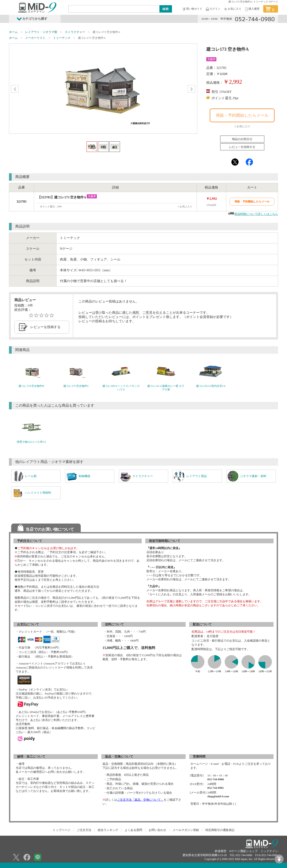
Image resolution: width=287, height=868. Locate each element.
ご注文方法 (84, 830)
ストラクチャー (75, 32)
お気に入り (232, 9)
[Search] (114, 9)
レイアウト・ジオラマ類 (41, 32)
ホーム (13, 32)
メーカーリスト (35, 38)
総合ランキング (108, 830)
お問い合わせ (157, 830)
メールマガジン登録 (186, 830)
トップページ (61, 830)
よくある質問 (133, 830)
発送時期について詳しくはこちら (256, 214)
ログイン (213, 9)
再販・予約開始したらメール (242, 115)
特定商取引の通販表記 (220, 830)
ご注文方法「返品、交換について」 (140, 800)
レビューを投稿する (45, 327)
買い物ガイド (192, 9)
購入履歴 (252, 9)
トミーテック (62, 38)
